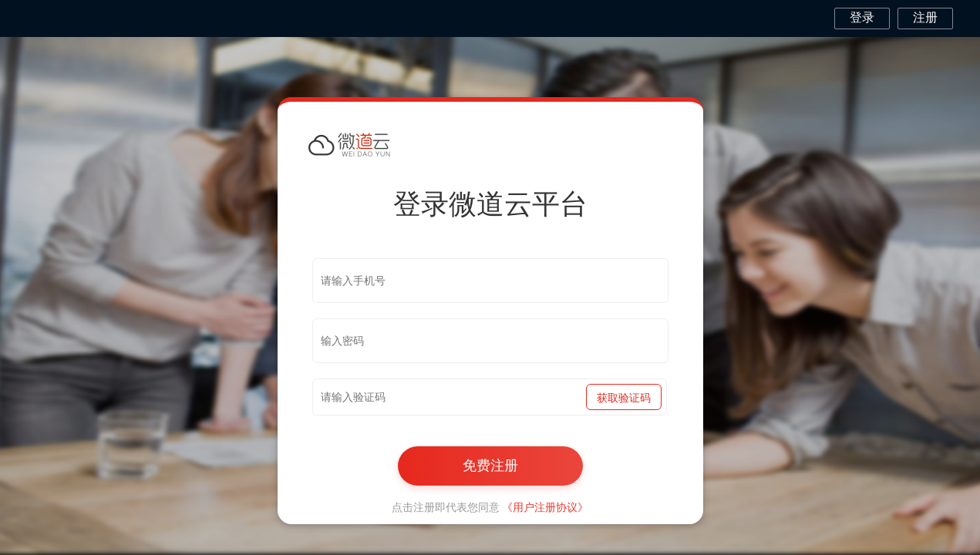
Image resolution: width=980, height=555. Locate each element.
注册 (925, 17)
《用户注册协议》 (545, 507)
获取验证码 (624, 398)
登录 (862, 17)
